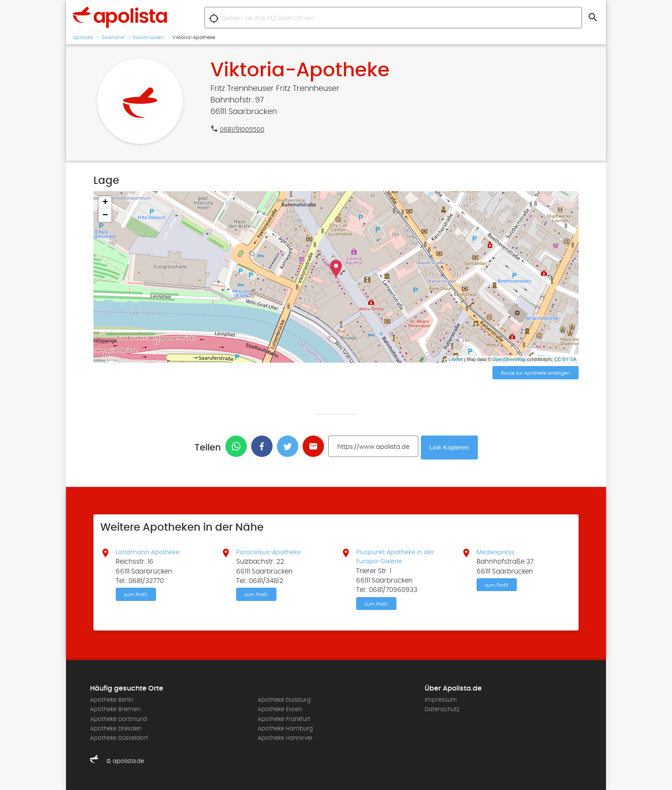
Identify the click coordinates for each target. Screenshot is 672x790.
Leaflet (456, 359)
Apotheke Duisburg (284, 700)
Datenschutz (442, 709)
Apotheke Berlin (112, 700)
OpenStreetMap (509, 359)
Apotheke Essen (280, 709)
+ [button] (105, 203)
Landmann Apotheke (149, 551)
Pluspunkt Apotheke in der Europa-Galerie (397, 556)
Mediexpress (496, 551)
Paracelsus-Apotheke (270, 551)
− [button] (105, 216)
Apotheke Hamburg (285, 729)
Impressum (441, 700)
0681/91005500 (243, 129)
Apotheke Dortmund (118, 719)
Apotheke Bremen (115, 709)
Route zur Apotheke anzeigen (535, 373)
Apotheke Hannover (285, 739)
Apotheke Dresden (116, 729)
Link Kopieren (450, 446)
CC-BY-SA (565, 359)
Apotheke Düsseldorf (119, 739)
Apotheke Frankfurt (284, 719)
